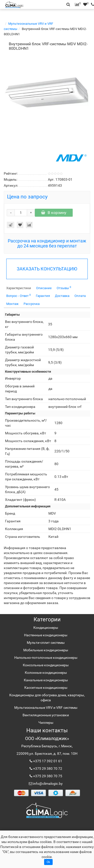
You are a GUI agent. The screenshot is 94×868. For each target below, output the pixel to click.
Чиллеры (46, 723)
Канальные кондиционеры (46, 680)
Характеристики (19, 288)
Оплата (80, 296)
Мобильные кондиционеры (46, 650)
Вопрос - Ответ (19, 296)
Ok (48, 862)
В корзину (54, 213)
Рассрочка (32, 304)
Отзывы (64, 288)
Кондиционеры (46, 628)
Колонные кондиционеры (46, 673)
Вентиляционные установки (46, 715)
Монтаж (12, 304)
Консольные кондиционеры (46, 665)
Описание (44, 288)
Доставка (62, 296)
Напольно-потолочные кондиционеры (46, 658)
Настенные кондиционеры (46, 635)
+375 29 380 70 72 (47, 769)
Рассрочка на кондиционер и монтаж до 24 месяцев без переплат (47, 243)
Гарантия (43, 296)
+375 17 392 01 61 (47, 761)
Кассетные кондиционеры (46, 688)
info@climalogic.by (48, 784)
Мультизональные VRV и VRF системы (46, 708)
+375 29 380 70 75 (47, 776)
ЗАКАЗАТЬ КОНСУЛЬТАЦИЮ (47, 269)
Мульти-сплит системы (46, 643)
